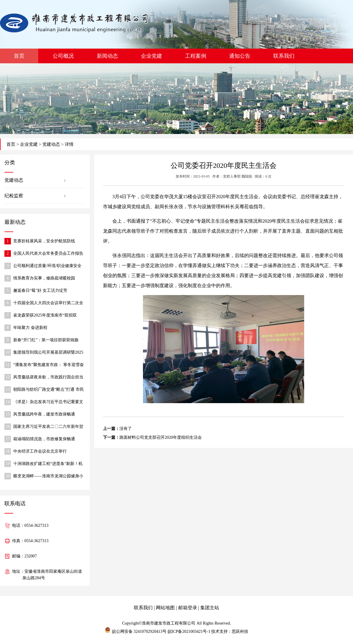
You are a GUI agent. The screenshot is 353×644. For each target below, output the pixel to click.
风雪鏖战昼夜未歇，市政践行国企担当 (48, 377)
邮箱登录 (188, 608)
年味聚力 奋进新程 (30, 328)
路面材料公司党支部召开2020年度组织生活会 (161, 437)
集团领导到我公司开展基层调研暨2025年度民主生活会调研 (48, 353)
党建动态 (51, 144)
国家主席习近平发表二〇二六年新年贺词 (48, 427)
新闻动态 (107, 56)
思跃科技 (240, 631)
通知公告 (240, 56)
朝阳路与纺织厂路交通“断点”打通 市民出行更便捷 (49, 390)
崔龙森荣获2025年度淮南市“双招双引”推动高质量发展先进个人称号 (45, 316)
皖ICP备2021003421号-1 (189, 631)
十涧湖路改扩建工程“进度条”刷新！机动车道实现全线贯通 (48, 464)
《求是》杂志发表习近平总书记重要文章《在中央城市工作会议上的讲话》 (48, 402)
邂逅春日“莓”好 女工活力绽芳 (40, 290)
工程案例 (196, 56)
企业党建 (151, 56)
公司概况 (63, 56)
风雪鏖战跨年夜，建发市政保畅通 (44, 414)
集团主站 (210, 608)
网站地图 (165, 608)
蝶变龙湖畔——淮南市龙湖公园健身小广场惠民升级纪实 (48, 477)
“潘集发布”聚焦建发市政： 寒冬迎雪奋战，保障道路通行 (49, 365)
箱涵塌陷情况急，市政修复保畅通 (44, 439)
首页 (19, 56)
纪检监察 (14, 196)
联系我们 (284, 56)
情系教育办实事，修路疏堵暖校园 (44, 278)
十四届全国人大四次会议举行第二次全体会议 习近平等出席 (48, 303)
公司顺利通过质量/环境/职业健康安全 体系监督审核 (47, 266)
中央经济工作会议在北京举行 (40, 451)
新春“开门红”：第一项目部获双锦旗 (46, 340)
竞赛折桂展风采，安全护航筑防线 (44, 241)
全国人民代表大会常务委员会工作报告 (48, 253)
